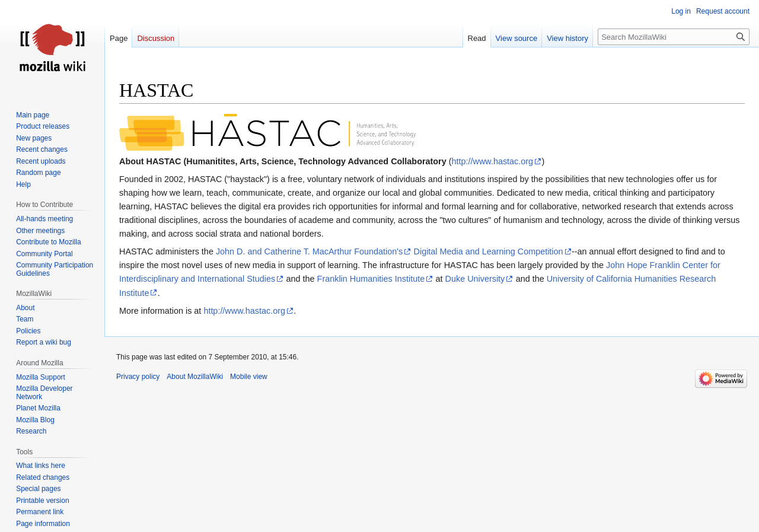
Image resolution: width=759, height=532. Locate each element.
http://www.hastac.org (493, 161)
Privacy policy (138, 377)
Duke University (475, 279)
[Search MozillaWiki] (674, 37)
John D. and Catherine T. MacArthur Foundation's (309, 251)
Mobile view (249, 377)
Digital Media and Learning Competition (489, 251)
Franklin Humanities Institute (371, 279)
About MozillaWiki (195, 377)
